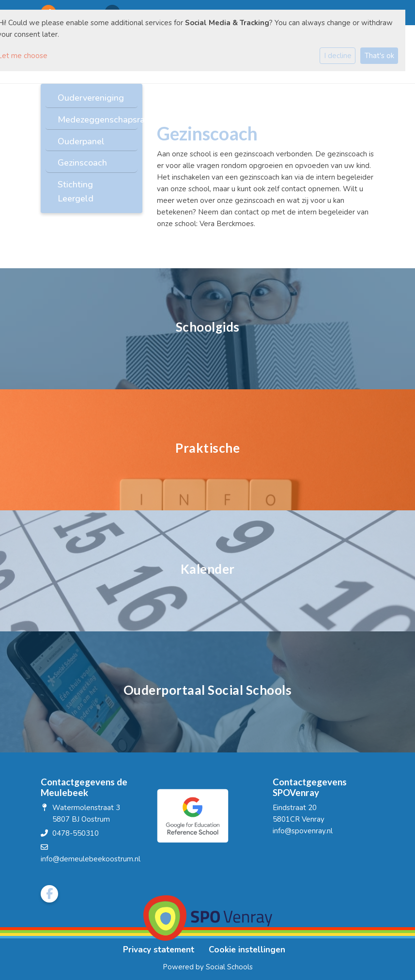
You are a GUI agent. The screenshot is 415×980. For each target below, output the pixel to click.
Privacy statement (159, 950)
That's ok (379, 56)
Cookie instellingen (247, 950)
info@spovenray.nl (303, 831)
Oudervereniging (91, 98)
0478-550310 (76, 833)
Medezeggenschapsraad (95, 120)
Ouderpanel (81, 141)
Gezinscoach (82, 163)
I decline (338, 56)
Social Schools (229, 967)
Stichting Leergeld (76, 191)
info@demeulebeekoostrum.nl (91, 859)
